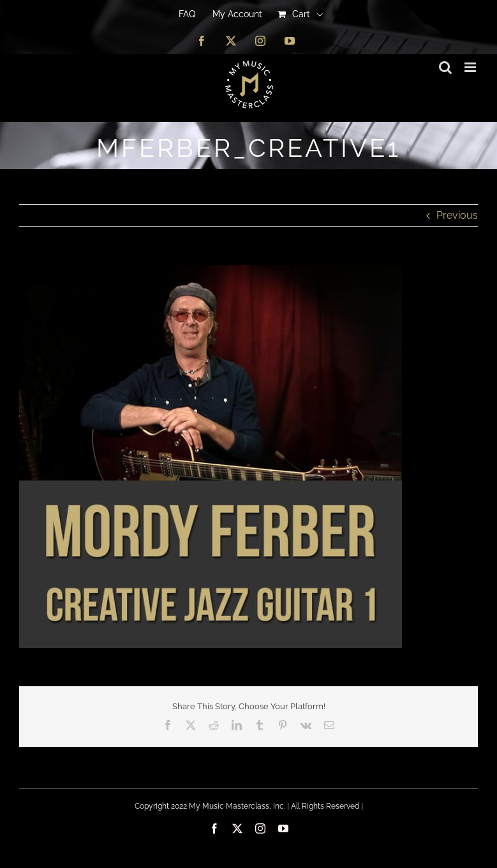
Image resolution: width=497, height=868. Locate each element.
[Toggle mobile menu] (471, 67)
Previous (457, 215)
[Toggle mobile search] (445, 67)
